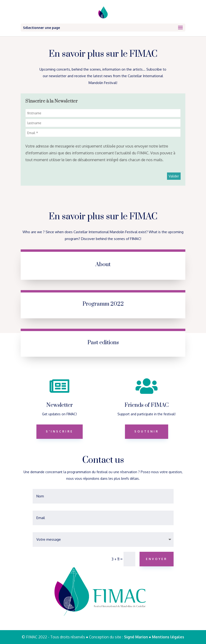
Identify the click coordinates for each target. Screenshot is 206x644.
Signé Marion (136, 637)
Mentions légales (168, 637)
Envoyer (157, 559)
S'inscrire (60, 431)
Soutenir (147, 431)
